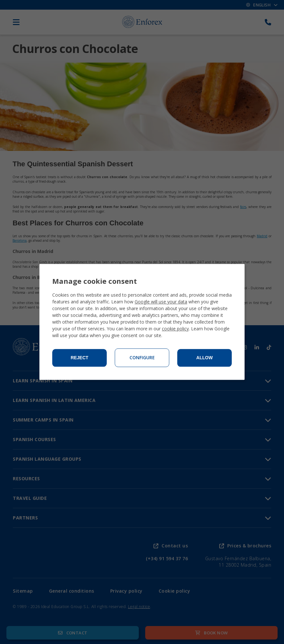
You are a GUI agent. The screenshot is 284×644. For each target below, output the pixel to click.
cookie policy (175, 329)
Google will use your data (161, 302)
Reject (79, 358)
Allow (204, 358)
